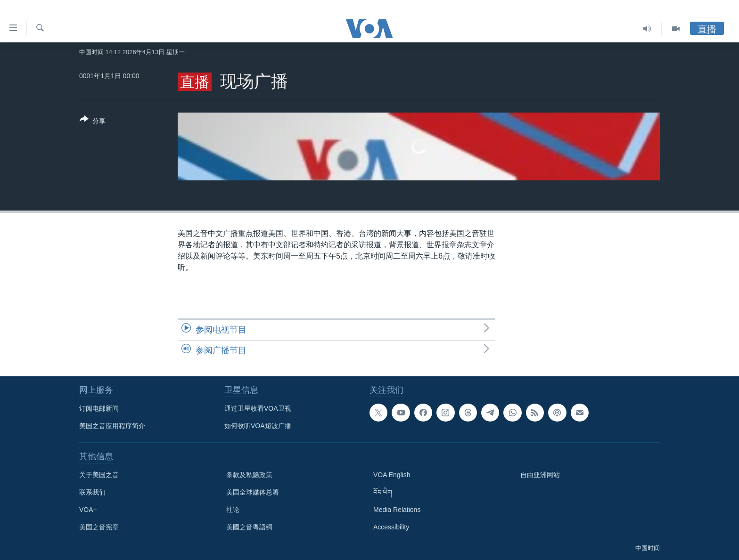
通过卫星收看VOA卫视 (258, 408)
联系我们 (92, 492)
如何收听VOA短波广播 (258, 426)
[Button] (93, 122)
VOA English (392, 475)
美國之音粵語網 (249, 527)
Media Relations (397, 510)
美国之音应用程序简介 (112, 426)
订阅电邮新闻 (99, 408)
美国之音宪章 (99, 527)
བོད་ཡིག (383, 492)
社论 (233, 510)
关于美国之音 (99, 475)
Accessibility (391, 527)
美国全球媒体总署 (253, 492)
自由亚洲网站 (540, 475)
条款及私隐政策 (249, 475)
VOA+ (88, 510)
